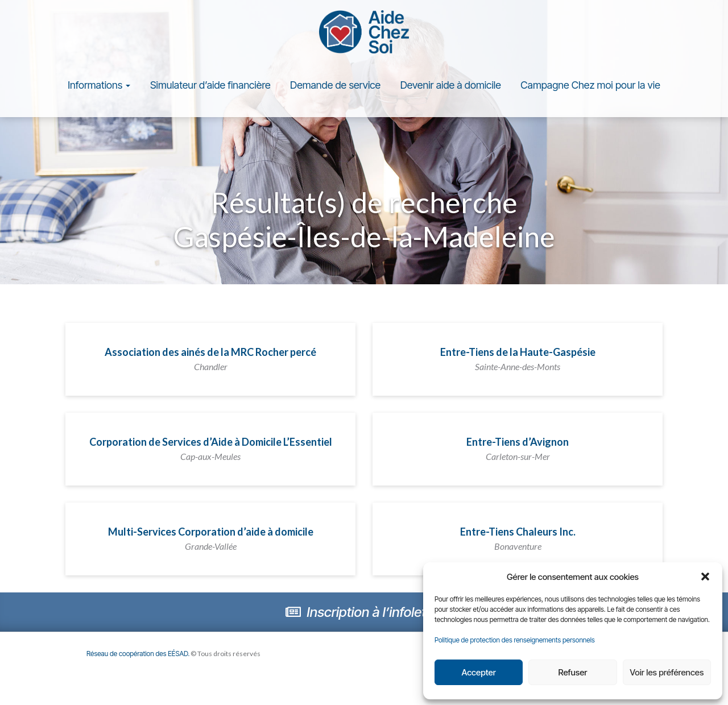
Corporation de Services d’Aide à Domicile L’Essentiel (211, 451)
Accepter (478, 672)
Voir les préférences (667, 672)
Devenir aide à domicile (451, 87)
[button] (705, 577)
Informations (99, 87)
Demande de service (335, 87)
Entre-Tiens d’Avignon (518, 451)
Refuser (573, 672)
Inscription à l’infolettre (364, 614)
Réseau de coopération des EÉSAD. (140, 656)
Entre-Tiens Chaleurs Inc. (518, 541)
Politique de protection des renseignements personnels (515, 640)
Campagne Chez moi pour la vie (590, 87)
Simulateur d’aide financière (210, 87)
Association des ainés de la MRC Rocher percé (210, 361)
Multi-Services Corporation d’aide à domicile (211, 541)
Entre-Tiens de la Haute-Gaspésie (518, 361)
